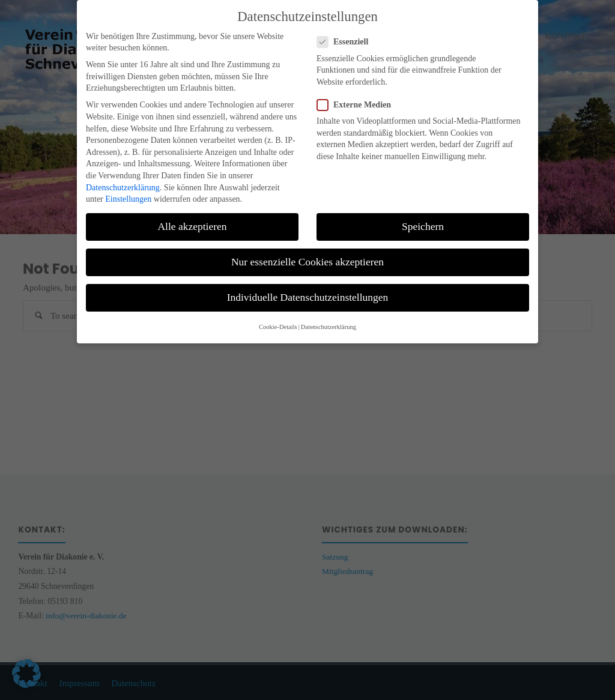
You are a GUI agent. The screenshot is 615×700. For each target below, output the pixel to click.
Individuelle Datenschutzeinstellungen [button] (308, 293)
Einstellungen (128, 195)
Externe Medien (359, 100)
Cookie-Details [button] (278, 322)
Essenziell (347, 38)
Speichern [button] (423, 222)
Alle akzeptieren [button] (192, 222)
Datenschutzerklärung (123, 183)
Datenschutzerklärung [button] (329, 322)
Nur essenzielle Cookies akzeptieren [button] (307, 258)
